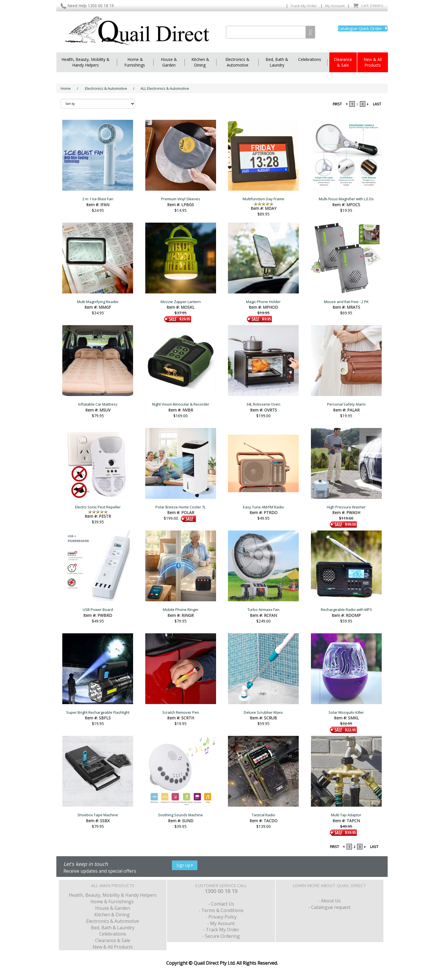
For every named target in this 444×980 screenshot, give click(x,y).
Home (66, 88)
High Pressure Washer (346, 507)
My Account (335, 6)
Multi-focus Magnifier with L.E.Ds (346, 199)
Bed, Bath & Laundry (277, 62)
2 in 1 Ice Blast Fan (98, 199)
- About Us (329, 901)
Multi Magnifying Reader (98, 302)
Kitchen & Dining (200, 62)
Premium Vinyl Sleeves (181, 199)
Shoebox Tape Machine (98, 815)
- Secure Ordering (221, 936)
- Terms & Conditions (221, 910)
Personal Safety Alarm (346, 404)
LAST (377, 104)
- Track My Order (221, 930)
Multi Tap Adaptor (346, 815)
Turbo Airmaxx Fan (263, 610)
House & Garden (169, 62)
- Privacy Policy (221, 917)
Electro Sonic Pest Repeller (98, 507)
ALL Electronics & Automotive (165, 88)
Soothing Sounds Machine (181, 815)
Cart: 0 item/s (368, 6)
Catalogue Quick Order (363, 28)
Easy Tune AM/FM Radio (263, 507)
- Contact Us (221, 904)
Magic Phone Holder (263, 302)
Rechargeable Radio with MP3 (346, 610)
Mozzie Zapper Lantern (181, 302)
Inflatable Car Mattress (98, 404)
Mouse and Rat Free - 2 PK (346, 302)
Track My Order (304, 6)
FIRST (337, 104)
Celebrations (310, 59)
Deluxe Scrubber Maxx (263, 712)
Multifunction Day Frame (263, 199)
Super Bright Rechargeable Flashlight (98, 712)
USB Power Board (98, 610)
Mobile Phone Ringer (181, 610)
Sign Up (185, 865)
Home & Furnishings (135, 62)
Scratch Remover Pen (181, 712)
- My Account (221, 923)
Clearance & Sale (343, 62)
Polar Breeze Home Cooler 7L (181, 507)
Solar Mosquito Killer (346, 712)
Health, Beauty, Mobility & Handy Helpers (86, 62)
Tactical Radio (263, 815)
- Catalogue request (329, 907)
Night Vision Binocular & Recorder (181, 404)
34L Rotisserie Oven (263, 404)
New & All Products (373, 62)
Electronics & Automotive (237, 62)
